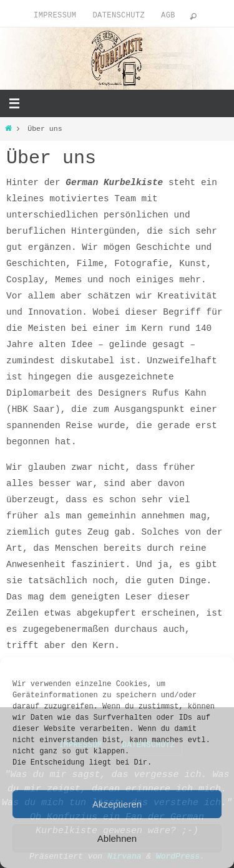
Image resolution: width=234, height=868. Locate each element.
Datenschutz (119, 16)
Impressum (55, 16)
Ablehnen (117, 838)
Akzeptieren (117, 804)
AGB (168, 16)
